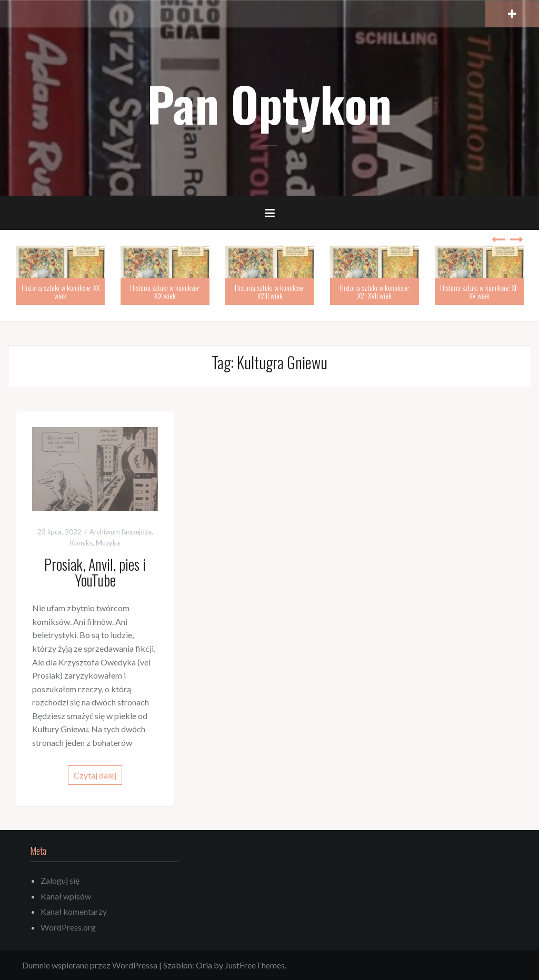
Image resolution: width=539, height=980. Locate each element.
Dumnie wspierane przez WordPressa (90, 965)
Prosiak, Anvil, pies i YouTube (95, 572)
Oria (204, 965)
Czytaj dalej (95, 775)
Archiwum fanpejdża (121, 532)
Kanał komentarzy (74, 911)
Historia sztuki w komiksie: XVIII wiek (270, 291)
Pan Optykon (269, 103)
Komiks (81, 543)
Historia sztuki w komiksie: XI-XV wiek (479, 291)
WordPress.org (68, 927)
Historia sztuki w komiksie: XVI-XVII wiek (375, 291)
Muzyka (108, 543)
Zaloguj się (60, 880)
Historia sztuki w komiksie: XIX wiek (165, 291)
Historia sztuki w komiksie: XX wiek (61, 291)
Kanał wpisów (66, 896)
